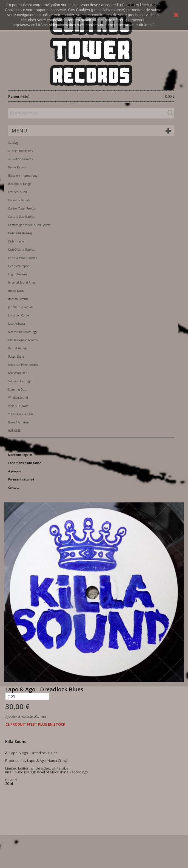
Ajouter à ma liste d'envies (26, 716)
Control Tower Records (22, 208)
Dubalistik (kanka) (20, 233)
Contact (14, 488)
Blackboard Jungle (20, 184)
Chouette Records (19, 200)
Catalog (13, 143)
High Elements (18, 274)
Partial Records (18, 348)
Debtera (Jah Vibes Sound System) (30, 225)
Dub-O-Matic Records (21, 250)
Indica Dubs (16, 291)
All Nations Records (20, 159)
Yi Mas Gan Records (21, 414)
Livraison (15, 446)
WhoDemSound (18, 398)
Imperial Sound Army (22, 282)
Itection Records (18, 299)
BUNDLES (14, 431)
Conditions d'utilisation (25, 463)
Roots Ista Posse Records (23, 365)
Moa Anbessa (17, 324)
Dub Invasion (17, 241)
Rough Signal (17, 357)
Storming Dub (17, 389)
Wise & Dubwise (18, 406)
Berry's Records (17, 167)
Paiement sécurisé (21, 479)
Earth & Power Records (22, 258)
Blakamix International (23, 176)
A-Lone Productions (20, 151)
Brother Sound (18, 192)
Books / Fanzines (19, 422)
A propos (15, 471)
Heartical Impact (19, 266)
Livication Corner (19, 315)
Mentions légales (20, 455)
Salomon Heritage (20, 381)
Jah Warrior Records (21, 307)
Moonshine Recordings (22, 332)
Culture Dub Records (21, 217)
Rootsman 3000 (18, 373)
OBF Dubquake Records (23, 340)
